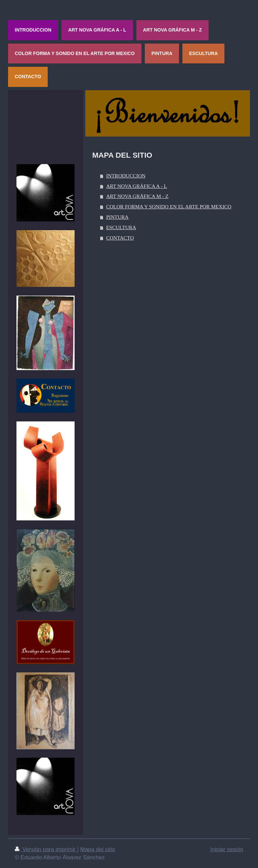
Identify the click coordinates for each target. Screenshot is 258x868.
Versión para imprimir (46, 849)
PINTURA (117, 217)
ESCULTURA (121, 227)
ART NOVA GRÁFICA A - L (137, 186)
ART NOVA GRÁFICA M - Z (137, 196)
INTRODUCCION (126, 176)
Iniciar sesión (227, 849)
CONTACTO (120, 238)
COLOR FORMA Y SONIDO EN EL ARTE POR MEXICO (169, 207)
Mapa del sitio (98, 849)
